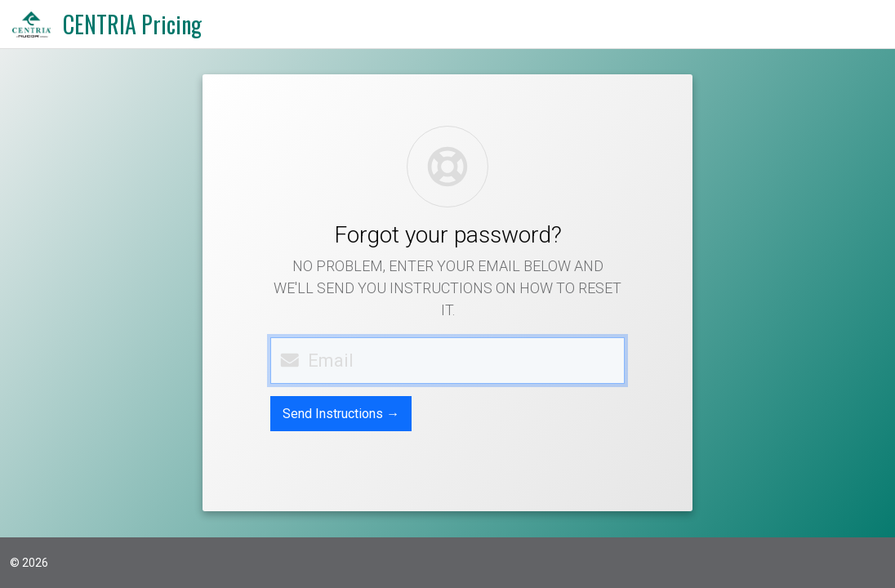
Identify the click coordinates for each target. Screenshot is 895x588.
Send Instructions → (341, 414)
